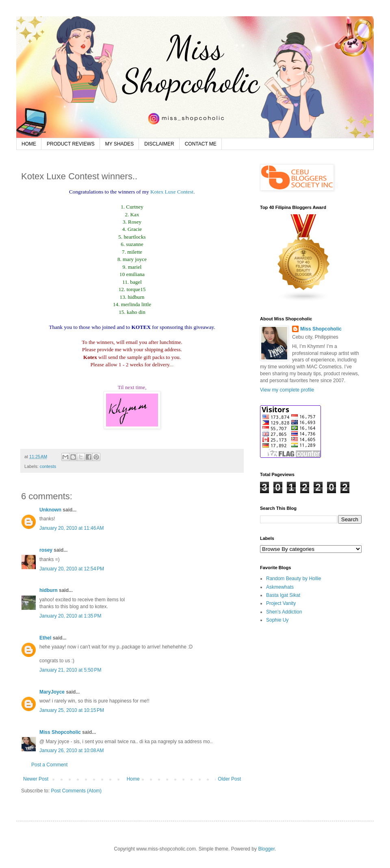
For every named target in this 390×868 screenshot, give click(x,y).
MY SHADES (119, 144)
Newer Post (36, 779)
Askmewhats (280, 587)
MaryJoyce (52, 692)
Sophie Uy (277, 620)
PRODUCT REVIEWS (71, 144)
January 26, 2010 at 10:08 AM (71, 751)
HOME (29, 144)
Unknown (50, 510)
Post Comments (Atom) (76, 791)
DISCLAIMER (159, 144)
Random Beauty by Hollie (294, 579)
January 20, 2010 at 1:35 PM (70, 616)
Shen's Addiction (284, 612)
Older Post (229, 779)
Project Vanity (281, 603)
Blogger (266, 849)
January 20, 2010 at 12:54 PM (72, 569)
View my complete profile (287, 390)
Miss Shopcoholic (61, 732)
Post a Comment (49, 765)
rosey (46, 550)
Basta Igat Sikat (283, 595)
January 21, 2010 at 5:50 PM (70, 670)
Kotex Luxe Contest (172, 192)
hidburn (49, 590)
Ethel (45, 638)
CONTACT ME (201, 144)
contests (48, 466)
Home (133, 779)
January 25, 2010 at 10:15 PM (72, 710)
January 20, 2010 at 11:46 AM (71, 528)
